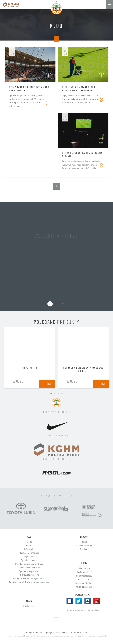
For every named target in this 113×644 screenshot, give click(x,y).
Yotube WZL (97, 601)
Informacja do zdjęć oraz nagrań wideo (83, 610)
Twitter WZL (79, 601)
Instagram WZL (88, 601)
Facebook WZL (70, 601)
